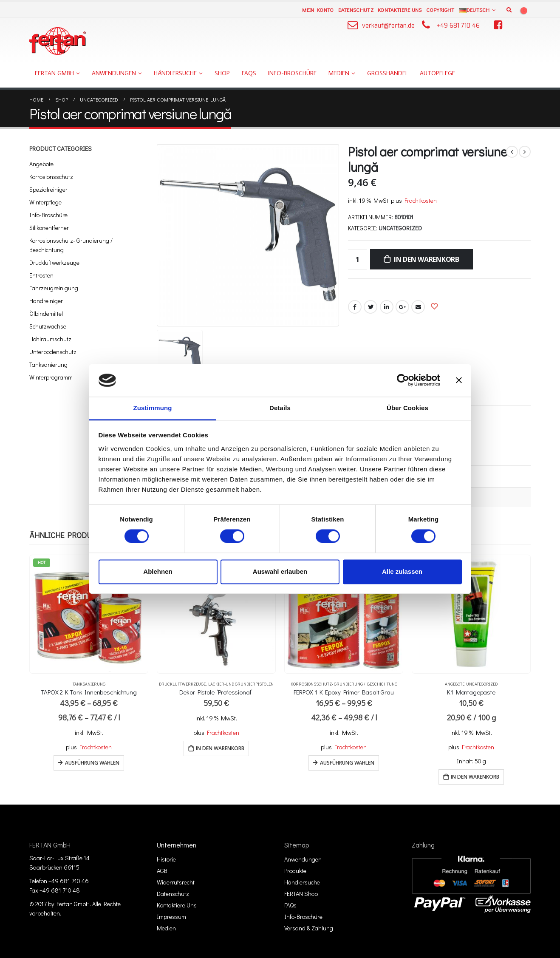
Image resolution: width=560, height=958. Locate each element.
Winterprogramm (51, 377)
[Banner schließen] (459, 380)
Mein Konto (318, 10)
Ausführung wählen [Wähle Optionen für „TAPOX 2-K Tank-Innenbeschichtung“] (92, 763)
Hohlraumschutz (50, 339)
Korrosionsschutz (51, 177)
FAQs (249, 73)
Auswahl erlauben (280, 571)
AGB (162, 871)
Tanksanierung (48, 364)
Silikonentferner (49, 228)
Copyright (440, 10)
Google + (402, 307)
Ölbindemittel (46, 313)
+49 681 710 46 (458, 26)
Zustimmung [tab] (153, 408)
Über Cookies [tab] (407, 408)
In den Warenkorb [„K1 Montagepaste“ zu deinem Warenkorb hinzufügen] (475, 777)
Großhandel (387, 73)
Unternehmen (177, 845)
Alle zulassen (402, 571)
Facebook (355, 307)
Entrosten (41, 275)
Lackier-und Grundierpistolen (241, 684)
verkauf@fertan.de (388, 26)
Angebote (41, 164)
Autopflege (437, 73)
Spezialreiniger (48, 189)
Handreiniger (46, 301)
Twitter (371, 307)
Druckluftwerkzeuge (54, 262)
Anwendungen (114, 73)
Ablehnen (158, 571)
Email (418, 307)
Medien (339, 73)
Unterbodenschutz (53, 352)
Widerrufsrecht (176, 882)
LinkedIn (387, 307)
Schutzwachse (48, 326)
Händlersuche (175, 73)
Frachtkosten (421, 200)
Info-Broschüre (292, 73)
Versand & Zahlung (309, 928)
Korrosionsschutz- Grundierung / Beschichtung (71, 245)
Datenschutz (356, 10)
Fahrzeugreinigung (54, 288)
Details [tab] (280, 408)
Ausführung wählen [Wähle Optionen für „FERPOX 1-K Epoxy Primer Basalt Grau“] (347, 763)
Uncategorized (400, 228)
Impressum (171, 917)
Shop (222, 73)
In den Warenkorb (427, 259)
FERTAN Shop (301, 894)
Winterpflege (45, 202)
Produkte (295, 871)
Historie (166, 859)
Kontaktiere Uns (400, 10)
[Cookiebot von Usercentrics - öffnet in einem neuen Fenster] (403, 380)
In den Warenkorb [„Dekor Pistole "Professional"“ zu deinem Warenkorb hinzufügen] (220, 748)
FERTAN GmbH (54, 73)
